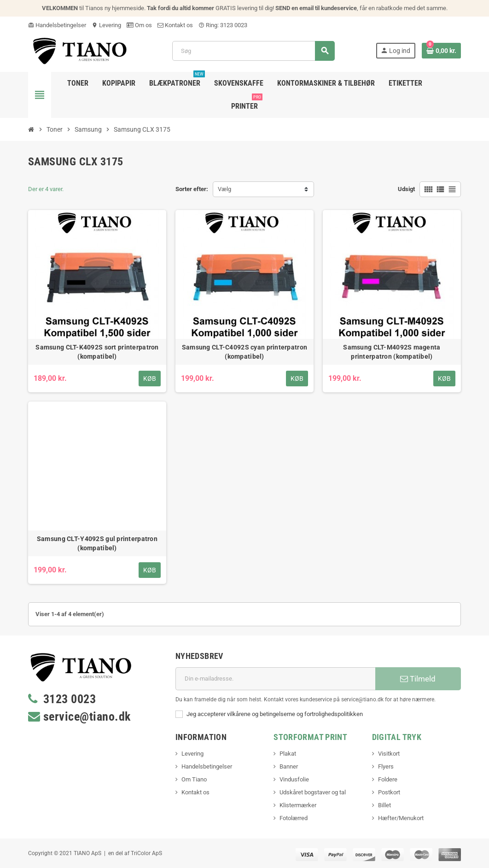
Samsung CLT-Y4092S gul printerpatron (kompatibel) (97, 543)
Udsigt (406, 189)
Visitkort (389, 754)
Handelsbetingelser (57, 25)
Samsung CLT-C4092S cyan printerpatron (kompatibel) (244, 352)
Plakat (288, 754)
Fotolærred (294, 818)
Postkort (389, 792)
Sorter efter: (192, 189)
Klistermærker (298, 805)
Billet (384, 805)
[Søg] (253, 51)
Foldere (388, 779)
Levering (106, 25)
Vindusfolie (294, 779)
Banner (289, 766)
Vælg (224, 189)
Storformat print (310, 737)
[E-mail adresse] (275, 679)
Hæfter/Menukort (401, 818)
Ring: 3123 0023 (223, 25)
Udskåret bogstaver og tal (313, 792)
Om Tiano (194, 779)
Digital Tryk (397, 737)
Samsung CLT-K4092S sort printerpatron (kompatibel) (97, 352)
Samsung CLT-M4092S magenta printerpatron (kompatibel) (392, 352)
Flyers (386, 766)
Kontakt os (175, 25)
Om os (139, 25)
